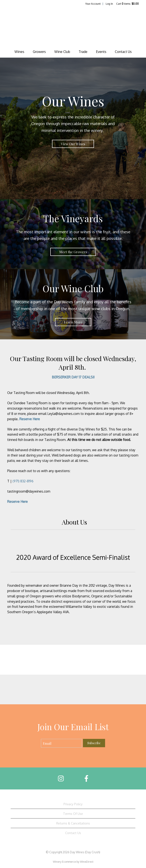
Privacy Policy (73, 804)
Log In (109, 4)
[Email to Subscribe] (61, 743)
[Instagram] (61, 778)
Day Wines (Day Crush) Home (73, 26)
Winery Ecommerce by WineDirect (73, 862)
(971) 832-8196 (23, 481)
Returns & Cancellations (73, 823)
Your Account (93, 4)
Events (101, 52)
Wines (19, 52)
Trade (83, 52)
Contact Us (123, 52)
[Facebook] (86, 778)
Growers (39, 52)
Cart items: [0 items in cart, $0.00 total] (127, 4)
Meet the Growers (73, 252)
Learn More (73, 322)
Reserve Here (30, 419)
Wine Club (62, 52)
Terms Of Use (73, 814)
